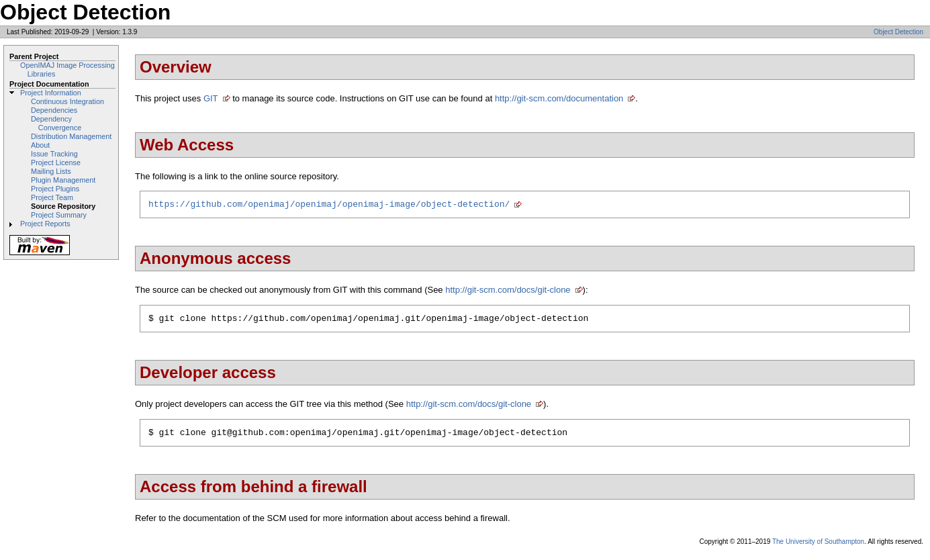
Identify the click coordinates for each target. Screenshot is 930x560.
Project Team (52, 197)
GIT (211, 98)
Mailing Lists (51, 171)
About (40, 145)
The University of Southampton (818, 548)
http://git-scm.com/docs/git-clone (508, 292)
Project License (56, 162)
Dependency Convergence (56, 123)
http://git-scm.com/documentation (559, 98)
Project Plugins (55, 189)
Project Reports (45, 224)
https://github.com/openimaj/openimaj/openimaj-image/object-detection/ (329, 205)
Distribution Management (71, 136)
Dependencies (54, 110)
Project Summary (59, 215)
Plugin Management (63, 180)
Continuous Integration (67, 101)
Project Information (51, 93)
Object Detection (898, 32)
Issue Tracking (54, 154)
